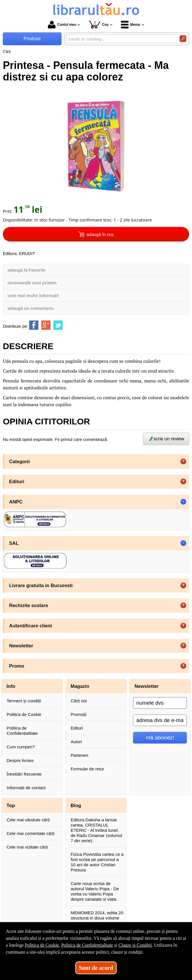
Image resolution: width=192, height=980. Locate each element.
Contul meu (62, 25)
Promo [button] (17, 666)
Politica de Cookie (24, 714)
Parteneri (80, 755)
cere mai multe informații (33, 295)
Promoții (79, 714)
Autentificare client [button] (31, 626)
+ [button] (183, 461)
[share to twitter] (58, 325)
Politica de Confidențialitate (22, 731)
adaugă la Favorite (27, 270)
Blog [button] (76, 805)
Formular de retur (87, 769)
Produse (32, 39)
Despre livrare (20, 760)
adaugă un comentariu (31, 308)
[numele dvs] (160, 703)
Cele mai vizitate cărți (27, 847)
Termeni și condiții (24, 701)
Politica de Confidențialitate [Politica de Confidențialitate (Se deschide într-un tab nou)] (87, 945)
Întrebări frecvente (24, 774)
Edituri (77, 728)
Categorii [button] (20, 461)
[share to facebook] (34, 325)
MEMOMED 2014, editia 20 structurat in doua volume (97, 915)
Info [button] (11, 686)
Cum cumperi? (21, 747)
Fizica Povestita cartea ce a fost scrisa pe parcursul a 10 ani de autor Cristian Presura (97, 862)
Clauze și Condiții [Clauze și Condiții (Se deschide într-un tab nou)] (135, 945)
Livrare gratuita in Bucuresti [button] (41, 585)
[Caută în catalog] (183, 39)
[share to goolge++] (46, 325)
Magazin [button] (80, 686)
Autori (76, 742)
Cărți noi (79, 701)
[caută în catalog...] (121, 39)
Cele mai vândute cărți (28, 820)
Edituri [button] (17, 481)
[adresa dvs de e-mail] (160, 720)
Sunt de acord (96, 968)
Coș (99, 24)
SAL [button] (14, 543)
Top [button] (11, 805)
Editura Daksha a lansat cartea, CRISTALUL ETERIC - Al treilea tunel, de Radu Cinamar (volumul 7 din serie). (96, 830)
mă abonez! (160, 738)
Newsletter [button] (21, 646)
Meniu (131, 25)
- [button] (183, 502)
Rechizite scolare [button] (29, 605)
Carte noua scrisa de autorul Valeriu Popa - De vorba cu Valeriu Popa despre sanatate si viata (95, 891)
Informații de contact (26, 788)
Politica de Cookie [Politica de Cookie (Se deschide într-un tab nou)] (42, 945)
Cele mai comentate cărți (31, 833)
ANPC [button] (16, 502)
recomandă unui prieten (32, 283)
